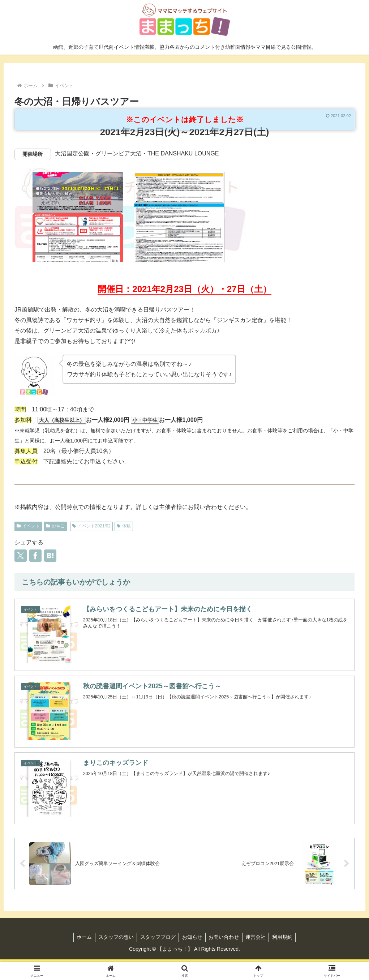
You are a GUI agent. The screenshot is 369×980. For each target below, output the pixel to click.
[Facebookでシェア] (35, 556)
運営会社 (258, 937)
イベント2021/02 (91, 526)
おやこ (55, 526)
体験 (124, 526)
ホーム (81, 937)
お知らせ (192, 937)
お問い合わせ (225, 937)
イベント (28, 526)
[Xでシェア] (21, 556)
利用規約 (286, 937)
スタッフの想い (114, 937)
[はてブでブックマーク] (50, 556)
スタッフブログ (157, 937)
